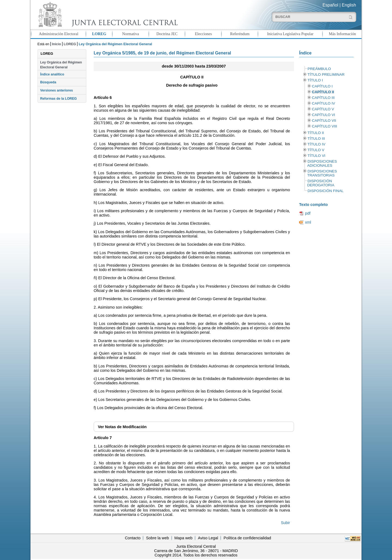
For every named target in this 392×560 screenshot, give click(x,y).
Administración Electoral (59, 34)
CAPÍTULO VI (324, 115)
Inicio (56, 44)
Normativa (131, 34)
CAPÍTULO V (323, 109)
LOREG (99, 34)
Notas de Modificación (122, 427)
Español (330, 5)
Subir (286, 523)
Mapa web (183, 538)
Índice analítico (52, 74)
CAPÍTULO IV (324, 103)
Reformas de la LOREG (58, 99)
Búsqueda (48, 82)
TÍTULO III (316, 139)
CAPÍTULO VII (324, 121)
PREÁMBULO (319, 69)
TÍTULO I (315, 80)
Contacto (133, 538)
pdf (308, 213)
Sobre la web (157, 538)
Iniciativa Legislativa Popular (290, 34)
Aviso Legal (208, 538)
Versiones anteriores (56, 90)
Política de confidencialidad (247, 538)
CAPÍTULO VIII (325, 126)
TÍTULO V (316, 150)
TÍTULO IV (316, 144)
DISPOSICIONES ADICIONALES (322, 163)
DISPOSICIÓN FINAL (326, 191)
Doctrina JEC (167, 34)
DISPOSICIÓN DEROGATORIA (321, 183)
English (349, 5)
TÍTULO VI (316, 156)
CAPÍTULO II (323, 92)
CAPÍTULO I (322, 86)
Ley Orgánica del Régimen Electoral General (61, 65)
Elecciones (203, 34)
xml (308, 222)
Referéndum (240, 34)
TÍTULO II (316, 133)
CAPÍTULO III (323, 98)
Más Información (342, 34)
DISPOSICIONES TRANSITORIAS (322, 173)
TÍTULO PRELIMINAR (326, 74)
